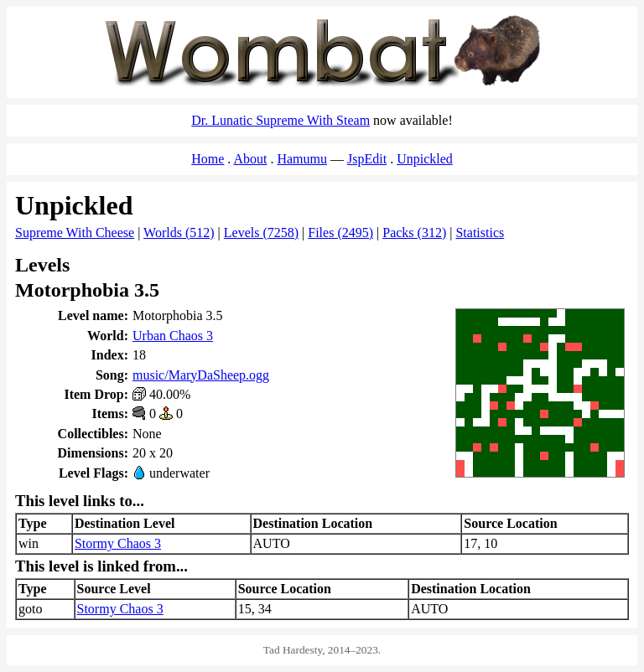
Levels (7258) (261, 233)
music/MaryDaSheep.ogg (201, 375)
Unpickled (425, 159)
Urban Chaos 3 (173, 336)
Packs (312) (414, 233)
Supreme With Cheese (75, 233)
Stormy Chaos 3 (118, 543)
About (250, 159)
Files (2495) (340, 233)
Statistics (480, 233)
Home (208, 159)
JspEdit (367, 159)
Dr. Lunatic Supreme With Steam (280, 120)
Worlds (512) (179, 233)
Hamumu (302, 159)
